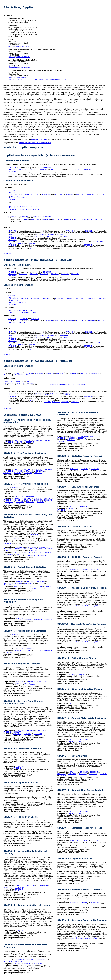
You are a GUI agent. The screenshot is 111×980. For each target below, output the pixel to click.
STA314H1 (17, 891)
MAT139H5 (44, 169)
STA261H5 (17, 651)
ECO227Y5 (12, 236)
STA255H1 (48, 620)
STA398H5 (12, 243)
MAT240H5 (23, 198)
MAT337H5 (99, 220)
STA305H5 (35, 216)
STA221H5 (74, 772)
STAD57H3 (81, 813)
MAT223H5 (13, 198)
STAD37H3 (81, 741)
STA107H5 (12, 168)
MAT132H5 (14, 194)
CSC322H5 (25, 220)
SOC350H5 (93, 774)
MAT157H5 (46, 194)
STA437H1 (71, 741)
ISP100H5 (12, 171)
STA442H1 (81, 674)
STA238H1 (28, 651)
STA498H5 (32, 243)
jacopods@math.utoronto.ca (19, 57)
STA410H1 (61, 510)
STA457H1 (71, 813)
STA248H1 (38, 498)
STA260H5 (35, 210)
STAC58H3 (9, 652)
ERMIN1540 (8, 409)
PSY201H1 (18, 473)
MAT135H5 (25, 194)
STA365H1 (61, 442)
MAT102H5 (13, 193)
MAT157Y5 (77, 169)
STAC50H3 (28, 734)
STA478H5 (21, 243)
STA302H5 (12, 216)
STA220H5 (16, 488)
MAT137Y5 (34, 169)
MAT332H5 (67, 220)
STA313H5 (71, 440)
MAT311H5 (56, 220)
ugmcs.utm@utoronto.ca (18, 78)
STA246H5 (12, 245)
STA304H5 (24, 216)
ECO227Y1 (30, 502)
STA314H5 (20, 930)
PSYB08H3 (18, 504)
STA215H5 (17, 469)
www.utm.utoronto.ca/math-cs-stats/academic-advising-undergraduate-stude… (38, 79)
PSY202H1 (7, 504)
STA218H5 (28, 469)
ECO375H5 (30, 766)
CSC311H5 (35, 220)
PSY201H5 (20, 471)
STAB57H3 (48, 651)
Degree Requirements (39, 140)
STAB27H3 (47, 498)
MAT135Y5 (7, 549)
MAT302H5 (46, 220)
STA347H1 (17, 963)
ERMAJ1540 (8, 355)
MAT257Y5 (34, 206)
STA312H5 (71, 508)
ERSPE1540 (8, 254)
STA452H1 (71, 674)
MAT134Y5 (43, 547)
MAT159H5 (88, 169)
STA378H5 (99, 242)
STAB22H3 (28, 473)
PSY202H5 (41, 502)
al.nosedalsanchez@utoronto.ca (20, 67)
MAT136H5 (23, 169)
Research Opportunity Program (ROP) (84, 606)
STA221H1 (17, 498)
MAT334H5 (77, 220)
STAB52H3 (38, 440)
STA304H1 (17, 734)
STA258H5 (24, 210)
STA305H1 (17, 768)
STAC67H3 (28, 500)
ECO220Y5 (12, 235)
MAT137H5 (35, 194)
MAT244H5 (13, 208)
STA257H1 (28, 440)
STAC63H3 (38, 963)
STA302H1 (18, 500)
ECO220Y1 (9, 502)
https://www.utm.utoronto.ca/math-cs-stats (35, 143)
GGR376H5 (72, 774)
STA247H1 (20, 442)
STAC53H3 (38, 734)
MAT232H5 (13, 206)
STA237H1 (9, 442)
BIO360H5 (38, 500)
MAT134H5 (13, 169)
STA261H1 (38, 651)
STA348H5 (47, 216)
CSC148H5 (20, 547)
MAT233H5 (55, 169)
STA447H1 (28, 963)
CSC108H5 (12, 191)
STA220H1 (30, 471)
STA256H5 (47, 168)
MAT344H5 (88, 220)
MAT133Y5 (12, 231)
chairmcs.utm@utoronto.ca (19, 47)
